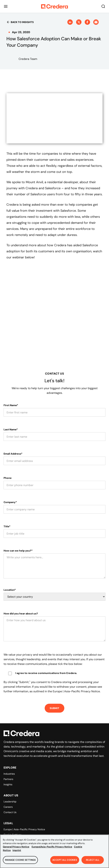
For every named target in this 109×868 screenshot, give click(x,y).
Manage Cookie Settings (20, 860)
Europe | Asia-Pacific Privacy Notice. (77, 691)
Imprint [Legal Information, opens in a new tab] (17, 850)
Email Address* (13, 454)
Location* (10, 590)
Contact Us (10, 812)
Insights (8, 784)
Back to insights (20, 22)
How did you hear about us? (21, 614)
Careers (8, 807)
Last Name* (11, 429)
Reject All (93, 860)
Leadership (10, 802)
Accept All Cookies (65, 860)
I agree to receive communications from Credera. (46, 673)
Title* (7, 526)
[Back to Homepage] (54, 6)
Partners (8, 779)
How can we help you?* (18, 551)
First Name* (11, 405)
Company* (10, 502)
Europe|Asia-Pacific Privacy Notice (52, 847)
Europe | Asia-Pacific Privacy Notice (24, 829)
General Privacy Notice (16, 847)
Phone (8, 478)
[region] (54, 851)
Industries (9, 774)
